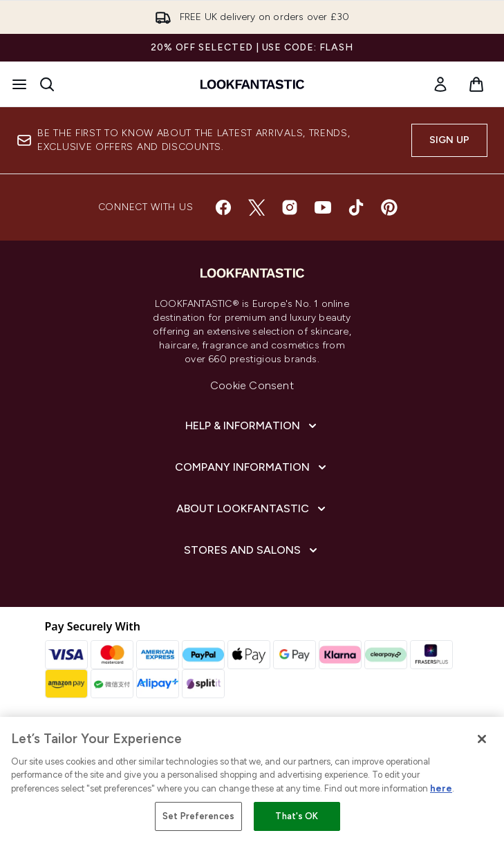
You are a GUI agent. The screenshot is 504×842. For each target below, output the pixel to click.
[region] (252, 779)
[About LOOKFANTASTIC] (252, 509)
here (441, 788)
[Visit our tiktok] (356, 207)
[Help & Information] (252, 426)
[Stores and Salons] (252, 550)
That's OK (297, 816)
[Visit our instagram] (290, 207)
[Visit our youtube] (323, 207)
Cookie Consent (252, 385)
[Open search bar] (47, 84)
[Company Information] (252, 467)
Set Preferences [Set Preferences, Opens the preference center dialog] (198, 816)
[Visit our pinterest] (389, 207)
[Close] (482, 739)
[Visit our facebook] (223, 207)
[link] (440, 84)
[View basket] (476, 84)
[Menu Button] (19, 84)
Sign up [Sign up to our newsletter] (449, 140)
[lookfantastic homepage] (252, 84)
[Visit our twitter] (256, 207)
